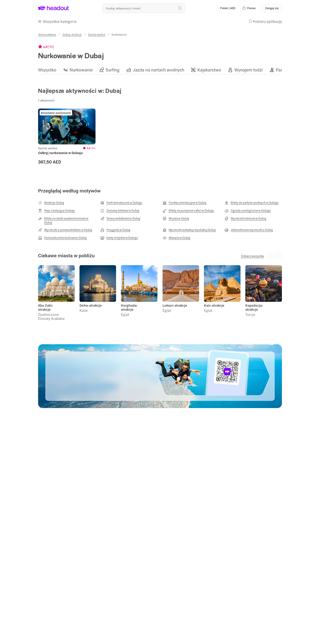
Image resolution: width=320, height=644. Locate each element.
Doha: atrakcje (91, 305)
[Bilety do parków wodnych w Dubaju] (252, 203)
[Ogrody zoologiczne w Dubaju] (248, 211)
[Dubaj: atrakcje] (72, 34)
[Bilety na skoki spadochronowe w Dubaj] (67, 220)
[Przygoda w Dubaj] (115, 230)
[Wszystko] (47, 70)
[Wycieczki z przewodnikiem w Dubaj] (65, 230)
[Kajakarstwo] (209, 70)
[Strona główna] (47, 34)
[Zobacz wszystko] (253, 256)
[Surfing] (113, 70)
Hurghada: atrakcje (129, 307)
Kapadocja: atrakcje (254, 307)
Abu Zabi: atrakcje (45, 307)
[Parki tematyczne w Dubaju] (121, 203)
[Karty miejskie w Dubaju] (119, 238)
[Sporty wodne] (97, 34)
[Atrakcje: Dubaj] (51, 203)
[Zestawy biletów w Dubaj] (120, 211)
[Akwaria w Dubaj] (176, 238)
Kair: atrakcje (214, 305)
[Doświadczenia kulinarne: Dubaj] (62, 238)
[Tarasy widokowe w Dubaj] (120, 218)
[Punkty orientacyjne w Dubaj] (184, 203)
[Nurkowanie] (81, 70)
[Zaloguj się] (272, 8)
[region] (160, 70)
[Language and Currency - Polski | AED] (228, 8)
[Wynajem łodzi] (249, 70)
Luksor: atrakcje (175, 305)
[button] (249, 8)
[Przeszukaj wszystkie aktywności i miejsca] (144, 8)
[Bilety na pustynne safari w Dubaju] (188, 211)
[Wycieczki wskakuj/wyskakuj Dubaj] (189, 230)
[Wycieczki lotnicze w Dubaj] (245, 218)
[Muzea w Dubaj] (176, 218)
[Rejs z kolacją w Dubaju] (57, 211)
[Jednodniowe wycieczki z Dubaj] (249, 230)
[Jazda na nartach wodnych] (159, 70)
